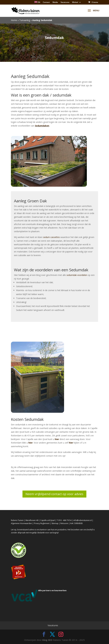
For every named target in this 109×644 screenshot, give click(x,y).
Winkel (75, 2)
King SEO (47, 640)
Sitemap (55, 523)
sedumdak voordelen (77, 275)
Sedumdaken (42, 126)
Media (55, 2)
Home (14, 20)
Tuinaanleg (25, 20)
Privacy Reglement (42, 523)
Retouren (64, 523)
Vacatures (65, 2)
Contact (46, 2)
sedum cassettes (51, 237)
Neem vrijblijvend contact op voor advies (54, 494)
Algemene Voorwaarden (21, 523)
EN (37, 2)
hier (57, 439)
